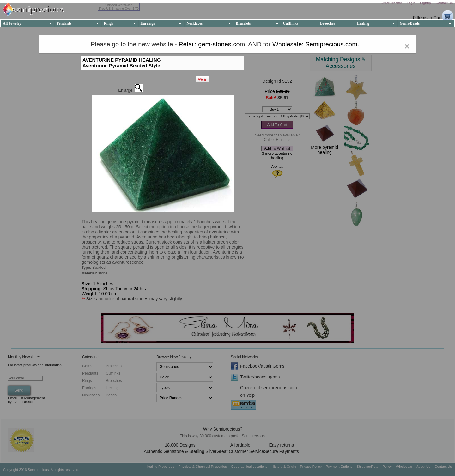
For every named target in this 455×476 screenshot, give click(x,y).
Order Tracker (392, 3)
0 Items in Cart (427, 18)
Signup (426, 3)
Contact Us (444, 3)
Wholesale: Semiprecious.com (315, 44)
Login (411, 3)
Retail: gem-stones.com (212, 44)
